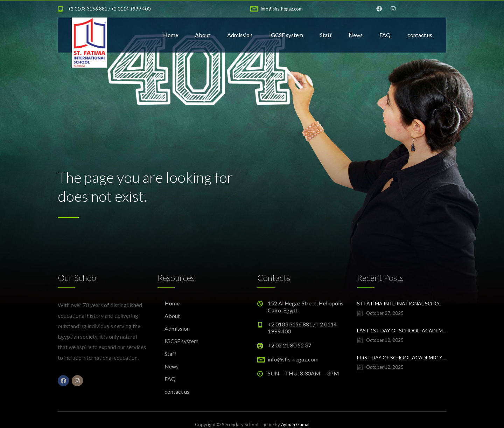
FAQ (385, 35)
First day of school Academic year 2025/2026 (402, 357)
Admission (240, 35)
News (356, 35)
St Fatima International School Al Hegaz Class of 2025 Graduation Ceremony (402, 303)
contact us (420, 35)
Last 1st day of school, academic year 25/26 (402, 330)
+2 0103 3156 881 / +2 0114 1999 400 (109, 9)
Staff (326, 35)
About (203, 35)
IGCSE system (286, 35)
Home (171, 35)
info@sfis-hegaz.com (282, 9)
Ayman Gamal (295, 424)
